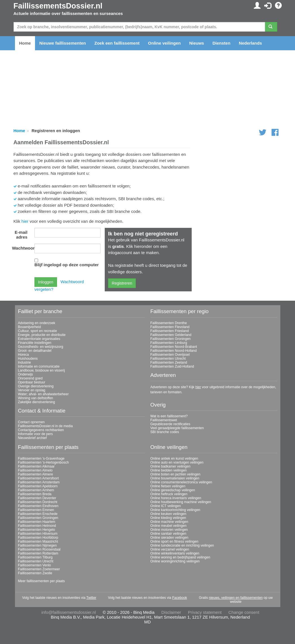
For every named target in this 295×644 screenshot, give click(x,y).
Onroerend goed (30, 378)
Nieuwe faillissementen (63, 43)
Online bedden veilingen (169, 470)
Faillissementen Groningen (171, 339)
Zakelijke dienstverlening (37, 402)
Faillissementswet (164, 420)
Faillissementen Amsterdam (39, 482)
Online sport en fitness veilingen (174, 542)
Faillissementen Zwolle (35, 573)
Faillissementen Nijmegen (37, 545)
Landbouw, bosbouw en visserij (41, 370)
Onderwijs (26, 374)
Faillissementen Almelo (35, 470)
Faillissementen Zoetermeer (39, 569)
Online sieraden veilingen (170, 538)
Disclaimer (171, 612)
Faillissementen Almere (36, 474)
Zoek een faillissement (117, 43)
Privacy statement (205, 612)
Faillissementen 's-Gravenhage (41, 459)
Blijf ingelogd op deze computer (67, 265)
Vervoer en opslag (32, 390)
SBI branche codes (165, 432)
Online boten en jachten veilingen (175, 474)
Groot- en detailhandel (35, 351)
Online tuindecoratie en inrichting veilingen (182, 545)
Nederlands (250, 43)
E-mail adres (21, 235)
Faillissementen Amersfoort (39, 478)
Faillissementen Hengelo (37, 530)
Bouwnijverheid (29, 327)
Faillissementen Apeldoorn (38, 486)
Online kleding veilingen (168, 518)
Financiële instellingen (35, 343)
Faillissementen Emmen (36, 510)
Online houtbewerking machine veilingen (181, 502)
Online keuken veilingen (168, 514)
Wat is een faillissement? (169, 416)
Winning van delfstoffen (36, 398)
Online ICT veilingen (166, 506)
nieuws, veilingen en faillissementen (236, 598)
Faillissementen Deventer (37, 498)
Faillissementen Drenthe (169, 323)
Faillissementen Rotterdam (38, 553)
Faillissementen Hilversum (38, 534)
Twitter (91, 598)
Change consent (244, 612)
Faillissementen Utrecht (168, 359)
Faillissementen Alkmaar (36, 466)
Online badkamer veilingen (171, 466)
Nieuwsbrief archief (32, 438)
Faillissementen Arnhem (36, 490)
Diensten (221, 43)
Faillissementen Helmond (37, 526)
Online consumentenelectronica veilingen (181, 482)
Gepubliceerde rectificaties (170, 424)
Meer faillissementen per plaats (41, 581)
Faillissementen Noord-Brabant (174, 347)
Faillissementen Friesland (170, 331)
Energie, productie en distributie (42, 335)
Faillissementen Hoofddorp (38, 538)
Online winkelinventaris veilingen (175, 553)
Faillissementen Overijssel (170, 355)
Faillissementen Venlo (35, 565)
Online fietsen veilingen (168, 486)
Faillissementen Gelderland (171, 335)
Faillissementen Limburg (169, 343)
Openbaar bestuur (32, 382)
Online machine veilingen (169, 522)
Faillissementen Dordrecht (38, 502)
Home (25, 43)
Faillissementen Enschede (38, 514)
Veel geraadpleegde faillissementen (177, 428)
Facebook (180, 598)
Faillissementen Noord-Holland (174, 351)
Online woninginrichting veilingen (175, 561)
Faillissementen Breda (35, 494)
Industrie (25, 363)
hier (25, 221)
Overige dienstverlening (36, 386)
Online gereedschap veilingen (173, 490)
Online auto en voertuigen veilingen (177, 462)
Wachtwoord (22, 248)
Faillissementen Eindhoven (38, 506)
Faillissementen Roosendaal (39, 549)
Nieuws (197, 43)
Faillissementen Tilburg (35, 557)
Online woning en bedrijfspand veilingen (180, 557)
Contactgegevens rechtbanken (41, 430)
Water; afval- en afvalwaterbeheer (43, 394)
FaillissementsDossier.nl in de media (45, 426)
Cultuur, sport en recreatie (38, 331)
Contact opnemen (31, 422)
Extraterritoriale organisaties (39, 339)
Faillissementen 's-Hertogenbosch (43, 462)
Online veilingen (164, 43)
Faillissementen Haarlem (37, 522)
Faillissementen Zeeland (169, 363)
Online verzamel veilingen (170, 549)
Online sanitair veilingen (168, 534)
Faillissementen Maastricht (38, 542)
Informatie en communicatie (39, 366)
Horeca (24, 355)
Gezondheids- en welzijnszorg (41, 347)
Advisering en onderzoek (37, 323)
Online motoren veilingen (169, 530)
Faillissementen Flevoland (170, 327)
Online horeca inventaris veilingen (176, 498)
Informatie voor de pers (35, 434)
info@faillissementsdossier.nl (69, 612)
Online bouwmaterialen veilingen (175, 478)
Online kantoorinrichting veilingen (175, 510)
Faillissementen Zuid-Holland (172, 366)
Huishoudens (28, 359)
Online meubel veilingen (169, 526)
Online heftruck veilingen (169, 494)
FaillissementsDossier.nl (58, 6)
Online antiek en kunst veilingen (174, 459)
